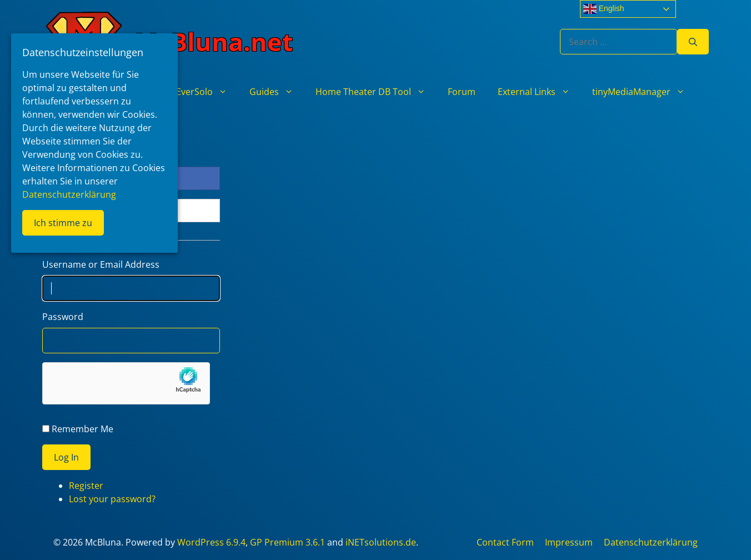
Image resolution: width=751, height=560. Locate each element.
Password (63, 317)
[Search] (693, 42)
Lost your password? (112, 499)
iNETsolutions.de (381, 542)
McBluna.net (214, 41)
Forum (462, 92)
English (604, 9)
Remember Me (82, 429)
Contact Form (505, 542)
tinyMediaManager (644, 92)
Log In (66, 457)
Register (86, 486)
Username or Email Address (101, 264)
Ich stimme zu (63, 223)
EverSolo (207, 92)
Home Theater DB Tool (376, 92)
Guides (277, 92)
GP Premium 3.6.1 (287, 542)
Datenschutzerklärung (651, 542)
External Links (539, 92)
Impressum (569, 542)
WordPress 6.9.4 (211, 542)
